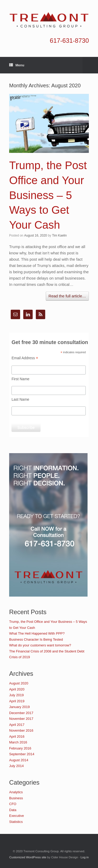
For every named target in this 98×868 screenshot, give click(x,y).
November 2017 (21, 719)
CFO (13, 804)
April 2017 (17, 725)
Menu (17, 65)
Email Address (25, 358)
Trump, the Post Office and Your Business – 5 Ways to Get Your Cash (48, 195)
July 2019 (16, 695)
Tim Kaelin (59, 235)
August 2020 (19, 683)
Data (13, 810)
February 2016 (20, 748)
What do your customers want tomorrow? (40, 645)
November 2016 (21, 730)
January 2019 (19, 707)
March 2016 (18, 742)
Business (16, 798)
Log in (85, 857)
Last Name (20, 399)
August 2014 (19, 760)
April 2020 (17, 689)
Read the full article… (67, 296)
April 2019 (17, 701)
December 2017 (21, 713)
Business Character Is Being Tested (36, 639)
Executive (16, 816)
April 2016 (17, 736)
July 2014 (16, 766)
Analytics (16, 792)
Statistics (16, 822)
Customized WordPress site (28, 857)
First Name (20, 379)
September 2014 (22, 754)
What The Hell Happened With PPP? (37, 633)
